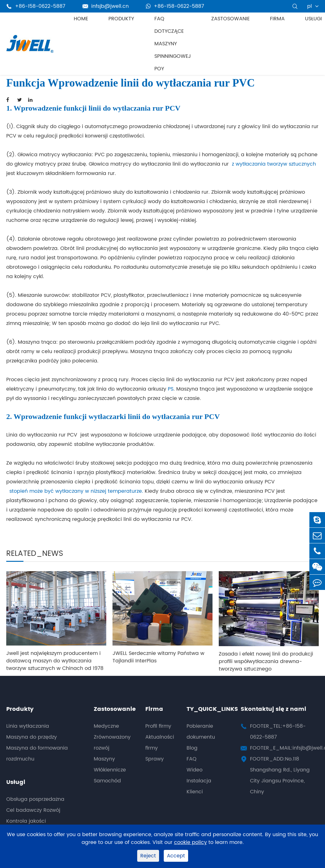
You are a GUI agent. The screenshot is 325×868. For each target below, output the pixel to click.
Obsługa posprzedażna (35, 799)
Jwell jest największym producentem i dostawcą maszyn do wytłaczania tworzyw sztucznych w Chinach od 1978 (55, 661)
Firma (277, 19)
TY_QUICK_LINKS (212, 709)
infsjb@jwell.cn (106, 6)
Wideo (195, 770)
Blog (192, 748)
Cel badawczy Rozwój (33, 810)
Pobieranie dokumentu (201, 732)
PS (171, 389)
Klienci (195, 792)
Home (81, 19)
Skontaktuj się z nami (273, 709)
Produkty (121, 19)
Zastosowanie (230, 19)
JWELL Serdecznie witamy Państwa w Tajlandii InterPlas (158, 657)
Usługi (313, 19)
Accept (176, 856)
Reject (148, 856)
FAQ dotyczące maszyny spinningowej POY (173, 44)
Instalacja (199, 781)
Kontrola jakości (26, 821)
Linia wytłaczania (28, 726)
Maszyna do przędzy (32, 737)
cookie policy (190, 843)
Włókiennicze (110, 770)
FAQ (192, 759)
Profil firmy (158, 726)
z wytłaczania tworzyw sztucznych (274, 164)
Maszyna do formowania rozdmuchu (37, 753)
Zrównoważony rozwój (112, 743)
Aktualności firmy (160, 743)
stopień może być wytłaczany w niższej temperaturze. (75, 491)
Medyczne (106, 726)
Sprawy (155, 759)
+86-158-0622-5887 (175, 6)
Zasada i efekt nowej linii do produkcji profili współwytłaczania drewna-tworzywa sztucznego (266, 661)
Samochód (107, 781)
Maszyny (104, 759)
